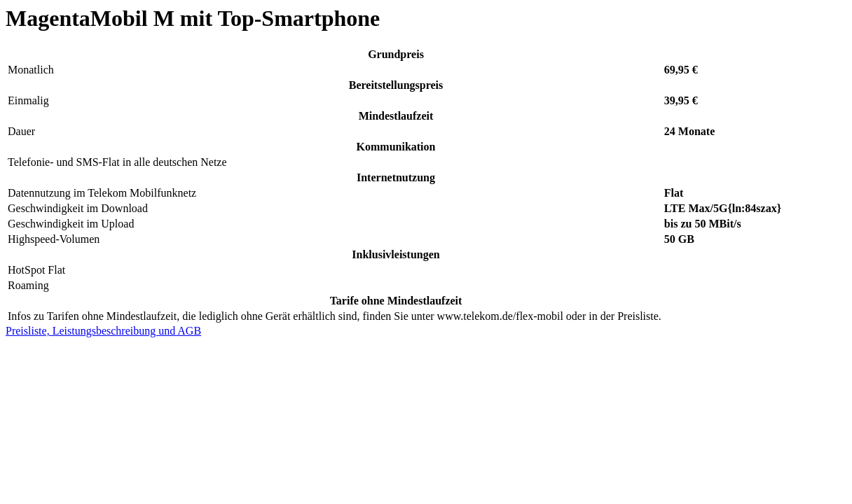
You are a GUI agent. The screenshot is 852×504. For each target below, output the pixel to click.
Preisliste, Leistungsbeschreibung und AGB (103, 331)
